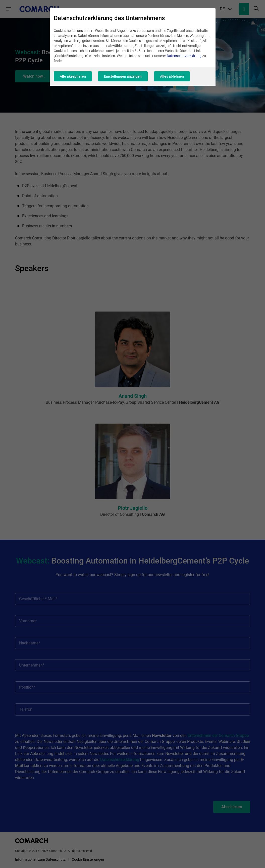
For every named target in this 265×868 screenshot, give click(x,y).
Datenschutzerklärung (184, 57)
